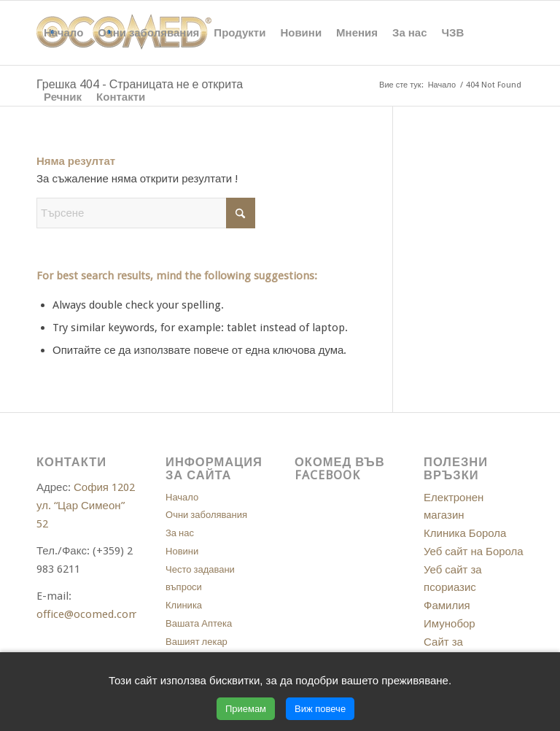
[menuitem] (63, 33)
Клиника (184, 605)
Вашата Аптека (199, 623)
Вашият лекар (197, 642)
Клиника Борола (465, 533)
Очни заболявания (206, 515)
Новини (182, 551)
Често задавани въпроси (200, 579)
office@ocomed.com (87, 614)
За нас (180, 533)
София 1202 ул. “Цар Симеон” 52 (86, 506)
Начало (182, 497)
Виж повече (320, 709)
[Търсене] (146, 213)
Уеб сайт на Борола (474, 552)
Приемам (246, 709)
